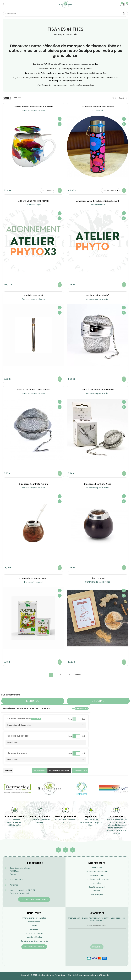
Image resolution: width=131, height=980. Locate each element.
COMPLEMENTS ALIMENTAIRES (98, 582)
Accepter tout (80, 771)
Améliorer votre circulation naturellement (98, 201)
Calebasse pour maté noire (98, 484)
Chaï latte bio (98, 578)
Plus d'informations (11, 695)
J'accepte (98, 701)
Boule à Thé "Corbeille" (98, 295)
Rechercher (124, 14)
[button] (46, 725)
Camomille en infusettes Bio (33, 578)
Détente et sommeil (33, 582)
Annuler (8, 771)
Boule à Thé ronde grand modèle (33, 390)
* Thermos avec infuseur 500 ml (98, 107)
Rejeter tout (33, 701)
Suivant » (77, 675)
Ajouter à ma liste (60, 119)
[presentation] (88, 938)
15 (69, 675)
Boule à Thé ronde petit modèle (98, 390)
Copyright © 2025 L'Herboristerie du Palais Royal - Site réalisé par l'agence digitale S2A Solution (66, 975)
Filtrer (6, 98)
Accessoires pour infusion (33, 110)
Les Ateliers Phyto (33, 205)
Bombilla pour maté (33, 295)
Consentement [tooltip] (82, 708)
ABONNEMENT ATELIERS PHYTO (33, 201)
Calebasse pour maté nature (33, 484)
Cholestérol (98, 110)
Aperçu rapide (60, 124)
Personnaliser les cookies (33, 695)
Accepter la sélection (59, 771)
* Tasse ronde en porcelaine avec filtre (33, 107)
